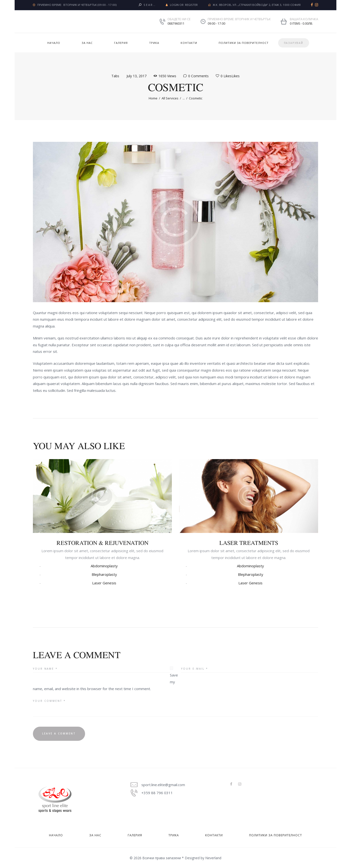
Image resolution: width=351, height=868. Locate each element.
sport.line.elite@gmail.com (163, 785)
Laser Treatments (249, 543)
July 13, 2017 (136, 76)
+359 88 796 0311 (157, 793)
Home (153, 98)
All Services (170, 98)
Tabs (115, 76)
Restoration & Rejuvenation (102, 543)
